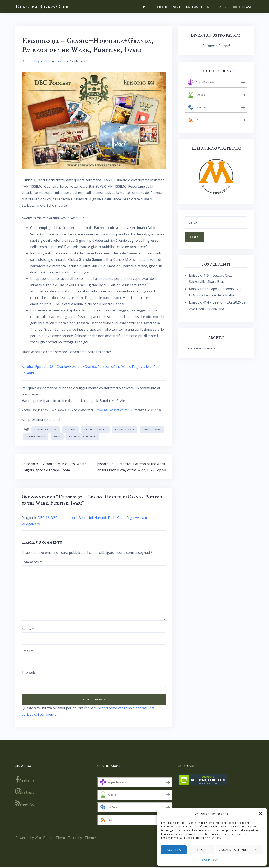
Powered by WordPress (34, 838)
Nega (201, 850)
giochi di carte (125, 429)
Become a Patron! (216, 46)
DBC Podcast (242, 7)
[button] (261, 814)
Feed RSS (25, 804)
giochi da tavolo (95, 429)
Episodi (147, 7)
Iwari (57, 436)
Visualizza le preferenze (239, 850)
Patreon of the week (82, 436)
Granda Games (152, 429)
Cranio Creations (46, 429)
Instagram (26, 792)
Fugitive (71, 429)
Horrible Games (36, 436)
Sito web (28, 672)
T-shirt (222, 7)
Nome (28, 629)
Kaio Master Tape (199, 7)
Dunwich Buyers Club (42, 7)
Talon (73, 838)
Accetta (174, 850)
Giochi (162, 7)
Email (27, 651)
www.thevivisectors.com (113, 410)
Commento (32, 562)
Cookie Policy (210, 860)
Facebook (25, 780)
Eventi (177, 7)
